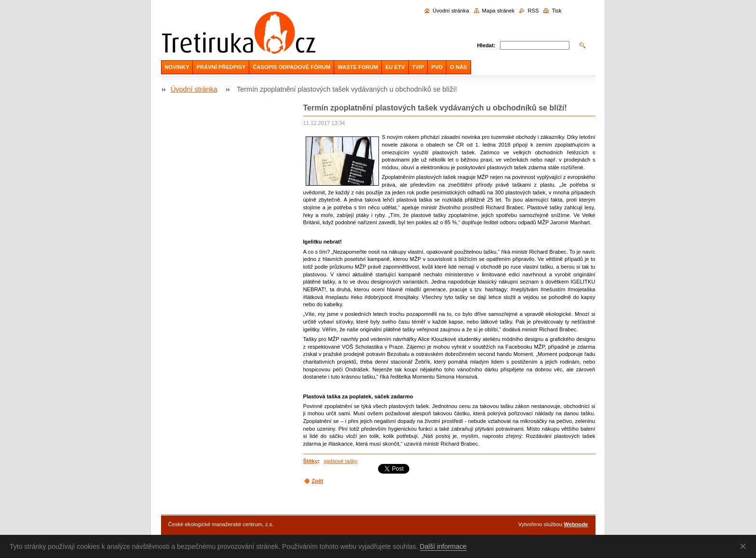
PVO (437, 67)
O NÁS (458, 67)
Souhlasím (745, 546)
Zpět (318, 481)
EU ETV (395, 67)
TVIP (418, 67)
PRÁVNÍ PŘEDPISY (221, 67)
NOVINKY (177, 67)
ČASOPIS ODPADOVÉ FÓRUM (291, 67)
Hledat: (486, 45)
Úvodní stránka (451, 11)
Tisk (556, 11)
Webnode (576, 524)
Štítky (310, 461)
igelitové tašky (340, 461)
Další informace (443, 546)
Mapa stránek (499, 11)
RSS (533, 11)
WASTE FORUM (358, 67)
